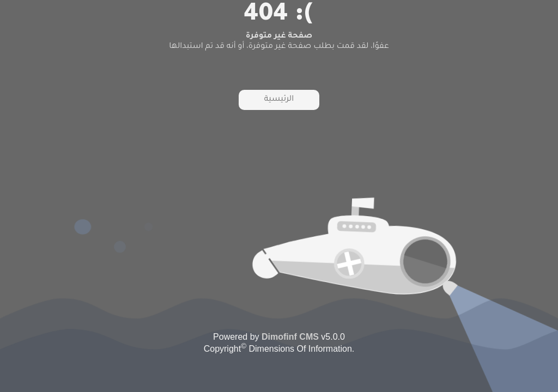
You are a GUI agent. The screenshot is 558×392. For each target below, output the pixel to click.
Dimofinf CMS (290, 337)
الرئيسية (279, 100)
